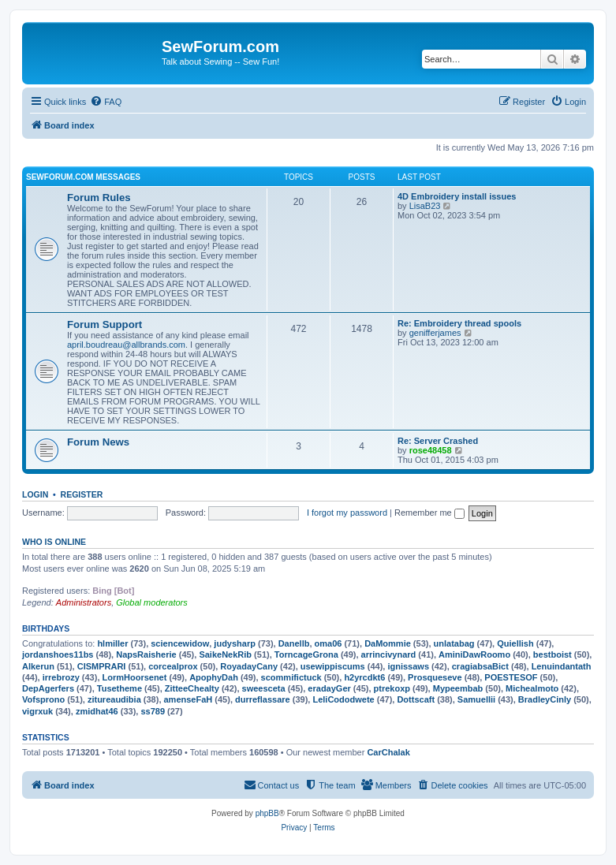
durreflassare (263, 699)
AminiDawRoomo (474, 654)
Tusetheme (119, 688)
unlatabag (454, 643)
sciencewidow (180, 643)
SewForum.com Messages (83, 177)
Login (35, 494)
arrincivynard (389, 654)
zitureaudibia (114, 699)
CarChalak (388, 752)
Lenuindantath (562, 666)
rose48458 (431, 450)
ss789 (153, 711)
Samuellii (476, 699)
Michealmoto (532, 688)
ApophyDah (214, 677)
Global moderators (152, 602)
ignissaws (408, 666)
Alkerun (38, 666)
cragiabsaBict (480, 666)
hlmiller (112, 643)
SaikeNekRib (225, 654)
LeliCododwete (343, 699)
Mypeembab (458, 688)
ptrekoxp (392, 688)
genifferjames (435, 333)
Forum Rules (99, 198)
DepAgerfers (48, 688)
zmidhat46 (97, 711)
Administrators (84, 602)
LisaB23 (425, 206)
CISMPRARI (102, 666)
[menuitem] (106, 102)
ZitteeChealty (192, 688)
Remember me (429, 513)
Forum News (98, 442)
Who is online (54, 542)
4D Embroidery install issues (457, 196)
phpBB (267, 813)
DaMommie (388, 643)
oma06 (329, 643)
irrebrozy (61, 677)
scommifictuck (291, 677)
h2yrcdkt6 (364, 677)
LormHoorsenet (135, 677)
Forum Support (105, 324)
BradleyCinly (545, 699)
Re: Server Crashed (438, 441)
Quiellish (515, 643)
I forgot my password (347, 513)
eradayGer (329, 688)
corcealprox (173, 666)
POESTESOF (511, 677)
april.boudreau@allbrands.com (126, 345)
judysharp (235, 643)
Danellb (294, 643)
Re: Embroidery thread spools (459, 323)
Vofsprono (43, 699)
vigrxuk (37, 711)
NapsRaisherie (146, 654)
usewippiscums (333, 666)
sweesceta (264, 688)
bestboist (553, 654)
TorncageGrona (306, 654)
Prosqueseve (435, 677)
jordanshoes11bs (58, 654)
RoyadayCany (249, 666)
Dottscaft (416, 699)
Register (82, 494)
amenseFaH (189, 699)
